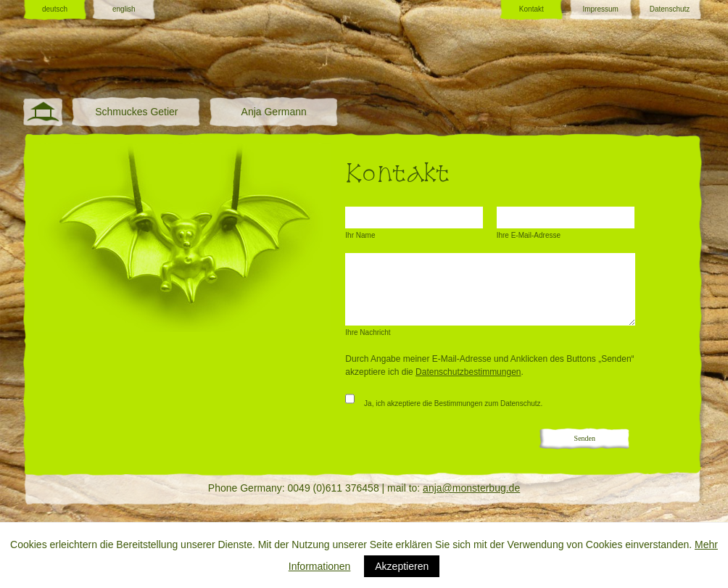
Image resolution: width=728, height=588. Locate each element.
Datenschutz (670, 9)
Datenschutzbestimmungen (468, 372)
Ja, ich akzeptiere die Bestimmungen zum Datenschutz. (444, 399)
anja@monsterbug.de (471, 488)
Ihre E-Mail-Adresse (529, 235)
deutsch (55, 9)
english (124, 9)
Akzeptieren (402, 566)
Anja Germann (274, 112)
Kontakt (531, 9)
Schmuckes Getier (136, 112)
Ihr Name (360, 235)
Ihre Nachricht (368, 332)
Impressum (600, 9)
